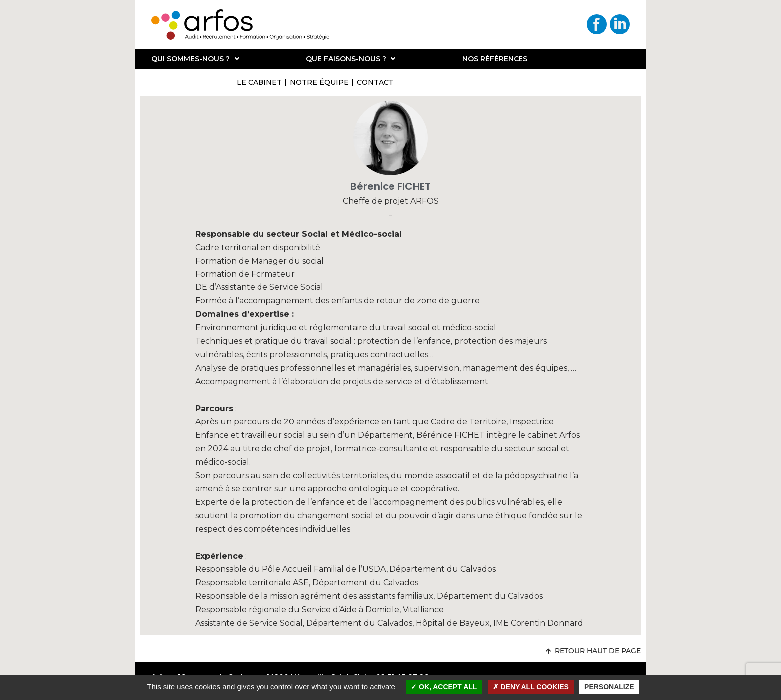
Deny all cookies (531, 687)
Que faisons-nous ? (351, 59)
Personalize (609, 687)
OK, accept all (444, 687)
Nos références (495, 59)
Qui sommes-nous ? (195, 59)
